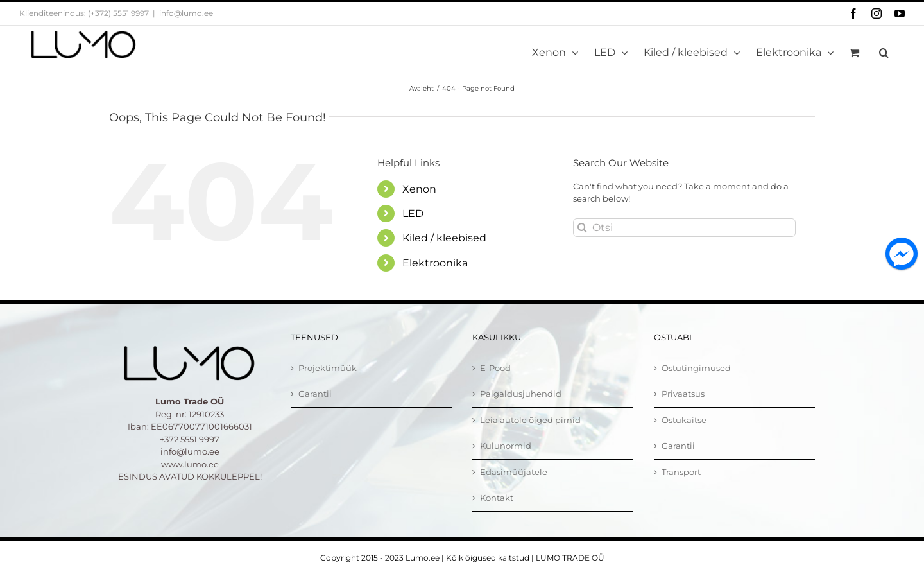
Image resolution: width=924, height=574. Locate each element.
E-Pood (495, 368)
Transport (681, 472)
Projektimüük (328, 368)
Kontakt (497, 498)
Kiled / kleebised (444, 238)
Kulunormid (506, 446)
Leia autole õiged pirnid (530, 420)
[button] (884, 53)
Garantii (315, 394)
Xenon (419, 189)
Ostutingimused (696, 368)
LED (413, 213)
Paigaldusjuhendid (521, 394)
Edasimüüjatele (514, 472)
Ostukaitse (684, 420)
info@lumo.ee (186, 13)
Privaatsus (683, 394)
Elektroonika (435, 263)
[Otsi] (684, 228)
